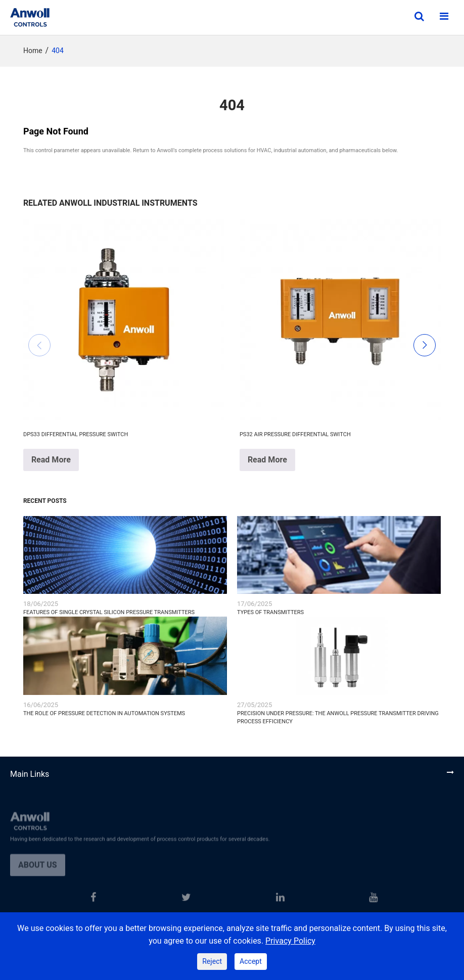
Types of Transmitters (270, 612)
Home (33, 51)
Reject (212, 962)
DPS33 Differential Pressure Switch (76, 434)
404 (58, 51)
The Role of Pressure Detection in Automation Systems (104, 713)
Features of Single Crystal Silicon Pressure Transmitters (109, 612)
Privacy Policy (290, 941)
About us (38, 870)
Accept (251, 962)
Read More (51, 460)
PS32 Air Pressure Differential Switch (295, 434)
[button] (39, 345)
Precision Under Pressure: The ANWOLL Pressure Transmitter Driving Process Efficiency (338, 718)
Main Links (30, 774)
